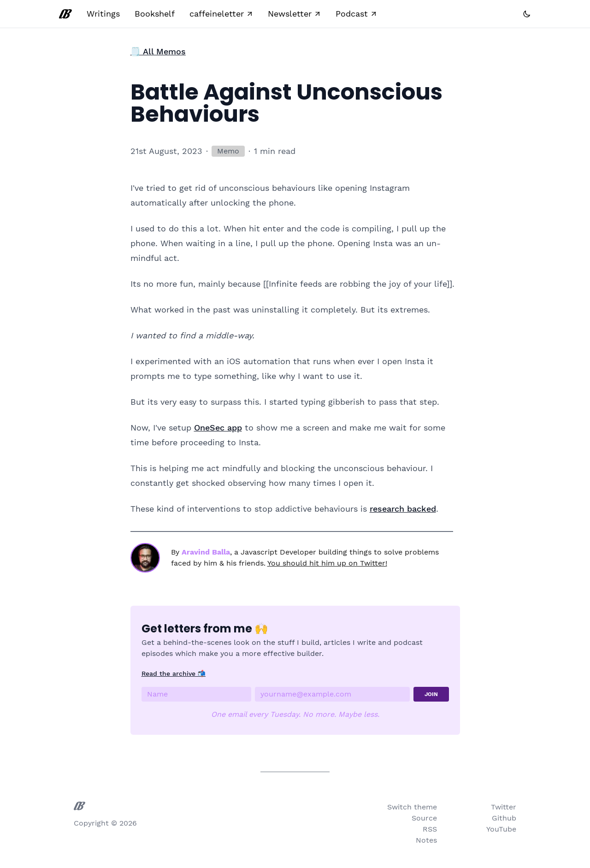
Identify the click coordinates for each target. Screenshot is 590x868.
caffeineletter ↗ (221, 14)
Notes (426, 840)
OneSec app (218, 428)
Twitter (504, 807)
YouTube (501, 829)
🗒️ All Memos (158, 51)
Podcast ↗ (356, 14)
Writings (103, 14)
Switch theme (412, 807)
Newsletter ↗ (294, 14)
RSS (430, 829)
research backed (403, 509)
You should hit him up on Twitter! (327, 563)
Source (424, 818)
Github (504, 818)
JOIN (431, 694)
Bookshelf (155, 14)
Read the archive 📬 (174, 673)
